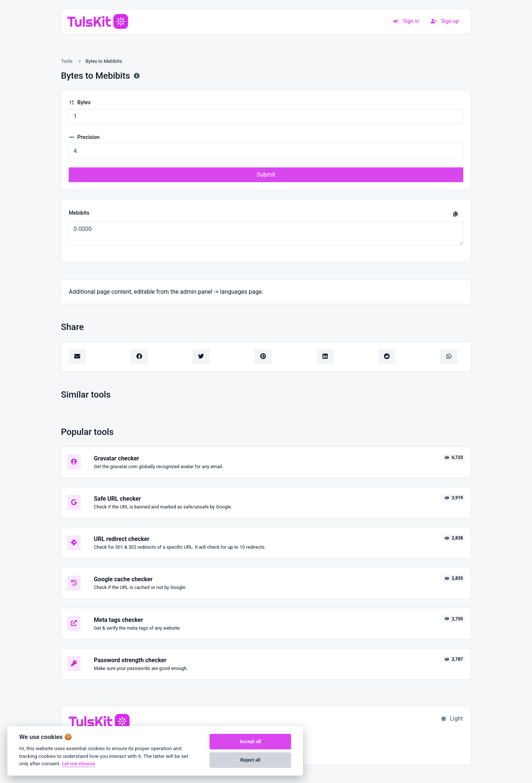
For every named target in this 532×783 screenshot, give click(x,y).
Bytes (80, 103)
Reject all (250, 760)
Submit (266, 175)
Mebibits (79, 213)
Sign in (406, 21)
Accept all (250, 741)
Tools (67, 61)
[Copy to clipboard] (456, 214)
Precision (84, 137)
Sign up (445, 21)
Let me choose (79, 763)
